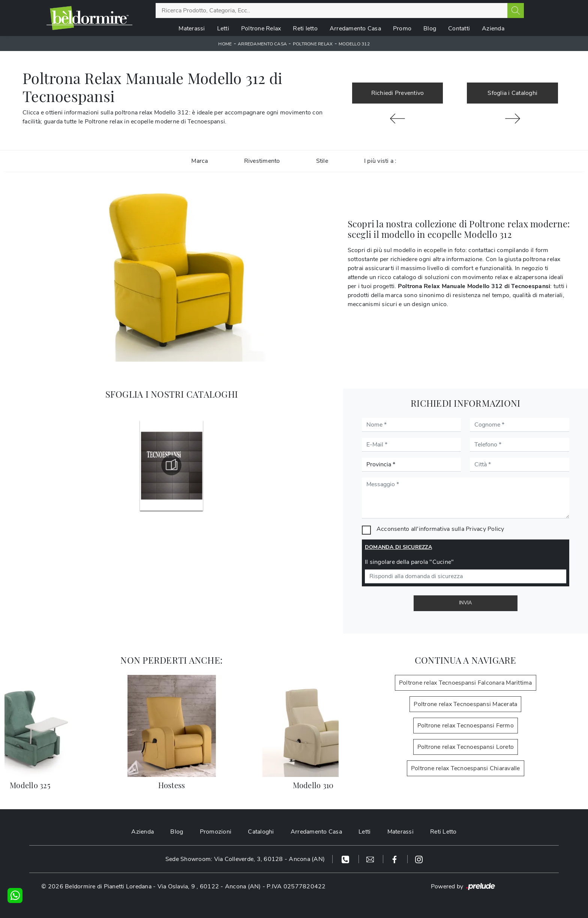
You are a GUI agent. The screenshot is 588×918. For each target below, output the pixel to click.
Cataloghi (261, 832)
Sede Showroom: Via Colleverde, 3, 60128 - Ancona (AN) (245, 859)
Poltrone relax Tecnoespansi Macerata (465, 704)
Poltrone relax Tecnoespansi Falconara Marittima (466, 683)
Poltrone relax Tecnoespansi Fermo (466, 726)
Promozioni (216, 832)
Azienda (493, 29)
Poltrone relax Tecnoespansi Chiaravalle (466, 768)
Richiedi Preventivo (398, 93)
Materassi (192, 29)
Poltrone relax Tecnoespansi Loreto (466, 747)
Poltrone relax (313, 44)
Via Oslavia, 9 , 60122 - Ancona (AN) (209, 886)
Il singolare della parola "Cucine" (409, 562)
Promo (402, 29)
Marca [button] (199, 161)
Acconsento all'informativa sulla (440, 529)
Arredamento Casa (355, 29)
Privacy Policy (485, 529)
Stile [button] (322, 161)
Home (225, 44)
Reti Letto (443, 832)
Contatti (459, 29)
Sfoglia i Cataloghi (512, 93)
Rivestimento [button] (262, 161)
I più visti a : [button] (380, 161)
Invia (465, 603)
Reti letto (305, 29)
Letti (223, 29)
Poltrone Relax (261, 29)
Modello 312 (354, 44)
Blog (430, 29)
